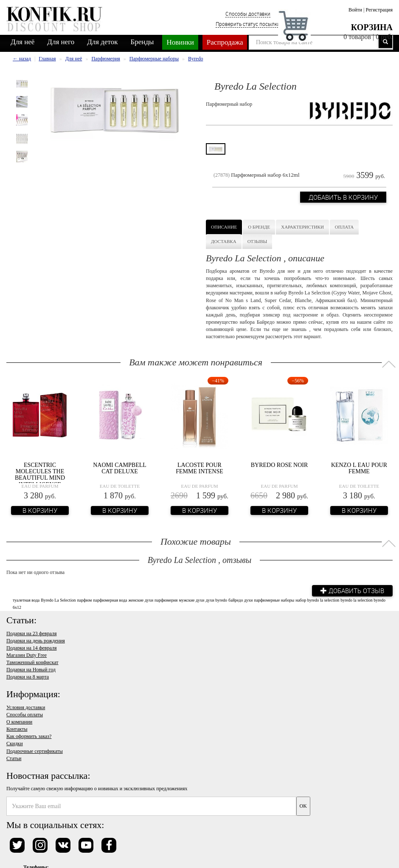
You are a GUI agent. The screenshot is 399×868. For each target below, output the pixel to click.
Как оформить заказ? (29, 736)
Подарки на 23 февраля (31, 633)
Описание (224, 227)
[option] (22, 83)
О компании (19, 722)
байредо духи (240, 600)
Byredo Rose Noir (280, 465)
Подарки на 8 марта (28, 677)
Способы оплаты (25, 715)
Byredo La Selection (58, 600)
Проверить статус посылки (248, 24)
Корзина (372, 27)
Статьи (14, 758)
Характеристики (302, 227)
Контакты (17, 729)
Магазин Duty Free (27, 655)
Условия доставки (26, 707)
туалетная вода (26, 600)
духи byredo (216, 600)
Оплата (344, 227)
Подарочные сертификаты (35, 751)
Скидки (15, 744)
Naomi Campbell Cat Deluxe (120, 468)
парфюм (84, 600)
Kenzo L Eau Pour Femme (359, 468)
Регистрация (379, 10)
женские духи (141, 600)
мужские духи (191, 600)
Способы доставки (248, 14)
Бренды (142, 42)
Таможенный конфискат (32, 662)
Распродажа (225, 42)
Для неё (22, 42)
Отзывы (257, 241)
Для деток (102, 42)
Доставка (224, 241)
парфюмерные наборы (274, 600)
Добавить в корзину (343, 197)
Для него (61, 42)
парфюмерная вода (110, 600)
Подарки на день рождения (36, 641)
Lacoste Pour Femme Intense (199, 468)
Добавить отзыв (352, 591)
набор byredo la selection (317, 600)
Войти (355, 10)
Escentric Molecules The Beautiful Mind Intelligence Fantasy (40, 478)
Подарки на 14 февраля (31, 648)
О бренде (259, 227)
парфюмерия (166, 600)
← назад (22, 59)
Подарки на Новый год (31, 670)
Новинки (180, 42)
